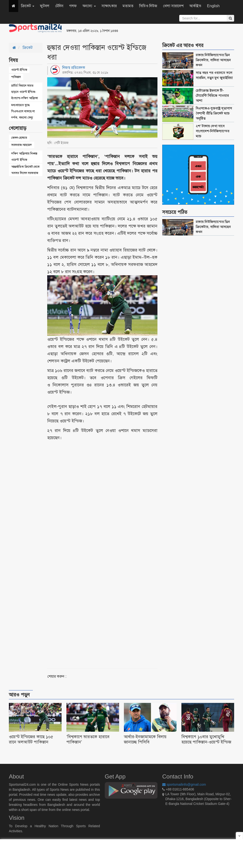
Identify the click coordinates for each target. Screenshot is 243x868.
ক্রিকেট (28, 6)
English (213, 6)
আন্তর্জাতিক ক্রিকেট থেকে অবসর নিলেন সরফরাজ (25, 170)
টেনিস (59, 6)
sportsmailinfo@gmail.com (184, 784)
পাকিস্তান (16, 77)
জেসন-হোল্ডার (19, 138)
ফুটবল (45, 6)
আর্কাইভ (195, 6)
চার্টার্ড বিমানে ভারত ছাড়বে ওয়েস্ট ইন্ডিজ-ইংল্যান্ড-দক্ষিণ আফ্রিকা (25, 92)
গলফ (73, 6)
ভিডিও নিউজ (148, 6)
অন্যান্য (89, 6)
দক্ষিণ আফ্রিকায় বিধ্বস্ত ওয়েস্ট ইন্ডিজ (24, 157)
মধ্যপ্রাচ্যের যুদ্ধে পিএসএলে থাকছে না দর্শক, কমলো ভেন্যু (23, 111)
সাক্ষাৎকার (109, 6)
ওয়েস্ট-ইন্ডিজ (19, 70)
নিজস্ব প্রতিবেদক (74, 68)
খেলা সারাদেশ (173, 6)
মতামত (128, 6)
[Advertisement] (180, 29)
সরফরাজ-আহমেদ (22, 145)
